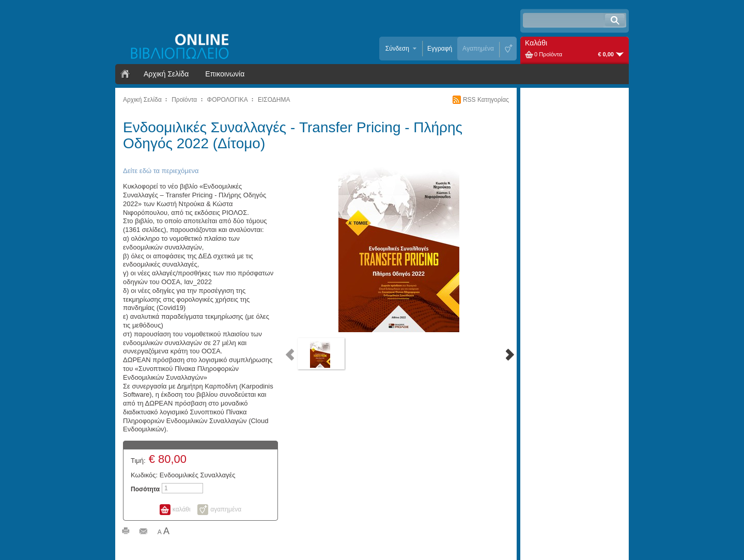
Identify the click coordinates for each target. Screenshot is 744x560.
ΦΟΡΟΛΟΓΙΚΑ (228, 100)
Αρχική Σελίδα (166, 74)
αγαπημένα (226, 509)
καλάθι (182, 509)
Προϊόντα (184, 100)
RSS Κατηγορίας (486, 100)
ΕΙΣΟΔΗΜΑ (274, 100)
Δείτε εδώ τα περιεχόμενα (161, 171)
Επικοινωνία (225, 74)
